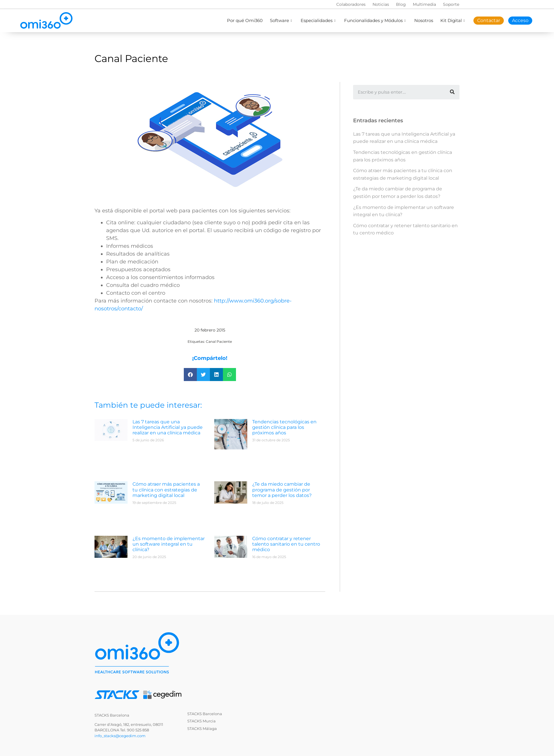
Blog (401, 4)
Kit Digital (453, 20)
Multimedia (424, 4)
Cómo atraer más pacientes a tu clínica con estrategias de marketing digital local (166, 490)
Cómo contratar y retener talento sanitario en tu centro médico (286, 544)
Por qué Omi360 (245, 20)
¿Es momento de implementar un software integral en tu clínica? (169, 544)
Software (282, 20)
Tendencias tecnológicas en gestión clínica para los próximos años (284, 427)
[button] (190, 375)
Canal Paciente (219, 341)
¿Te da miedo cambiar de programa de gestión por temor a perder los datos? (282, 490)
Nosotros (424, 20)
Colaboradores (351, 4)
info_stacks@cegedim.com (120, 736)
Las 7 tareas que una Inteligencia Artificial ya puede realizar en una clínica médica (168, 427)
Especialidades (319, 20)
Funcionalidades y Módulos (376, 20)
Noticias (381, 4)
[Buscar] (452, 92)
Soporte (451, 4)
